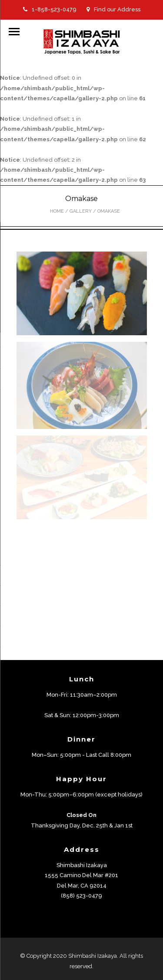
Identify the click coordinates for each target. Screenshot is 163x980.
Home (57, 211)
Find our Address (113, 9)
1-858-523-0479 (50, 9)
